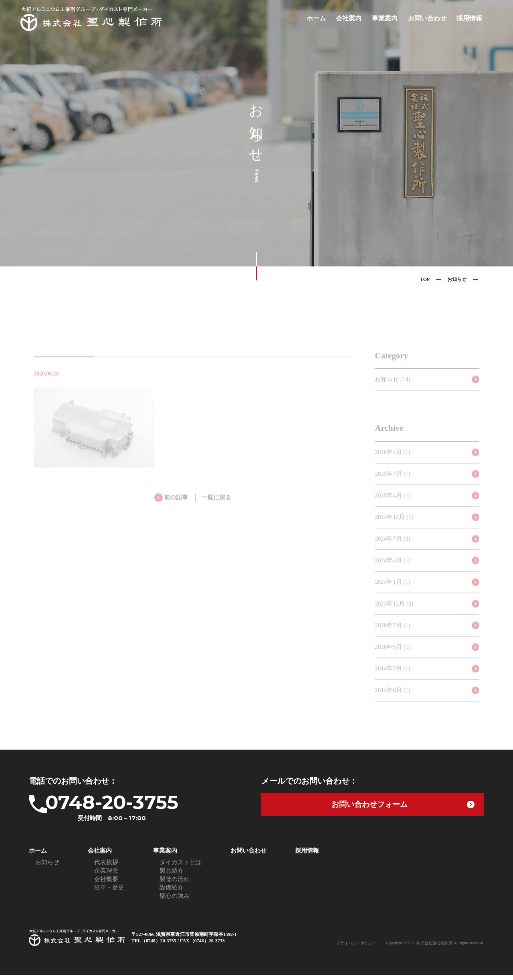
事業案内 (390, 18)
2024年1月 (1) (393, 592)
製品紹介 (172, 876)
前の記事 (171, 508)
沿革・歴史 (109, 893)
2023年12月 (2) (394, 613)
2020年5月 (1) (393, 657)
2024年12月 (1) (394, 527)
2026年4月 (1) (393, 462)
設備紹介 (172, 893)
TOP (425, 279)
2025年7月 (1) (393, 484)
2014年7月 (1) (393, 678)
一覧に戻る (216, 508)
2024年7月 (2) (393, 548)
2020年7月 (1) (393, 635)
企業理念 (106, 876)
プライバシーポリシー (356, 948)
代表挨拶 (106, 867)
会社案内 (355, 18)
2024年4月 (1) (393, 570)
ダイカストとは (181, 867)
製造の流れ (175, 884)
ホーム (324, 18)
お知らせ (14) (393, 389)
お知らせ (457, 279)
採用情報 (470, 18)
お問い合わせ (430, 18)
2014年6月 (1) (393, 700)
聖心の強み (175, 901)
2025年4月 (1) (393, 505)
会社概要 (106, 884)
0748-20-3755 (131, 810)
